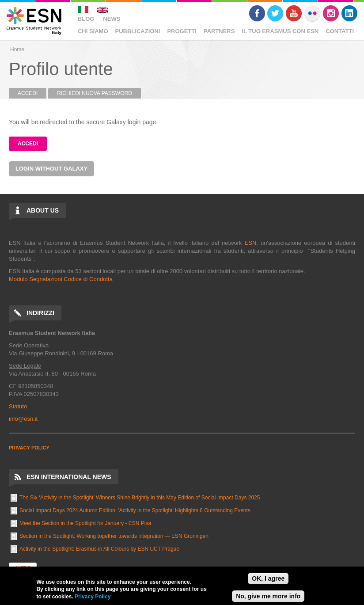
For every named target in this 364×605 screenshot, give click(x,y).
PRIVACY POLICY (29, 448)
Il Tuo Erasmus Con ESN (280, 31)
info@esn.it (23, 419)
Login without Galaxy (51, 169)
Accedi (32, 93)
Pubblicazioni (138, 31)
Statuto (18, 406)
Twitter (275, 13)
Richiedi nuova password (95, 93)
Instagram (331, 13)
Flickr (312, 13)
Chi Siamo (93, 31)
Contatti (340, 31)
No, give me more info (268, 596)
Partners (219, 31)
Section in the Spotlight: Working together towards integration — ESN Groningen (114, 536)
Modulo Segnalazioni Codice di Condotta (61, 279)
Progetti (182, 31)
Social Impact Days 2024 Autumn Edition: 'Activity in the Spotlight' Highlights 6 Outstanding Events (135, 510)
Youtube (294, 13)
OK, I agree (268, 578)
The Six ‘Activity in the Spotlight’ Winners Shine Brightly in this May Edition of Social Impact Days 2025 (140, 498)
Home (17, 49)
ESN (251, 243)
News (112, 19)
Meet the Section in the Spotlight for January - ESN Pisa (85, 523)
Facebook (257, 13)
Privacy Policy (93, 597)
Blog (86, 19)
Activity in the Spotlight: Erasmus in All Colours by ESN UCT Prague (99, 549)
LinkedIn (349, 13)
